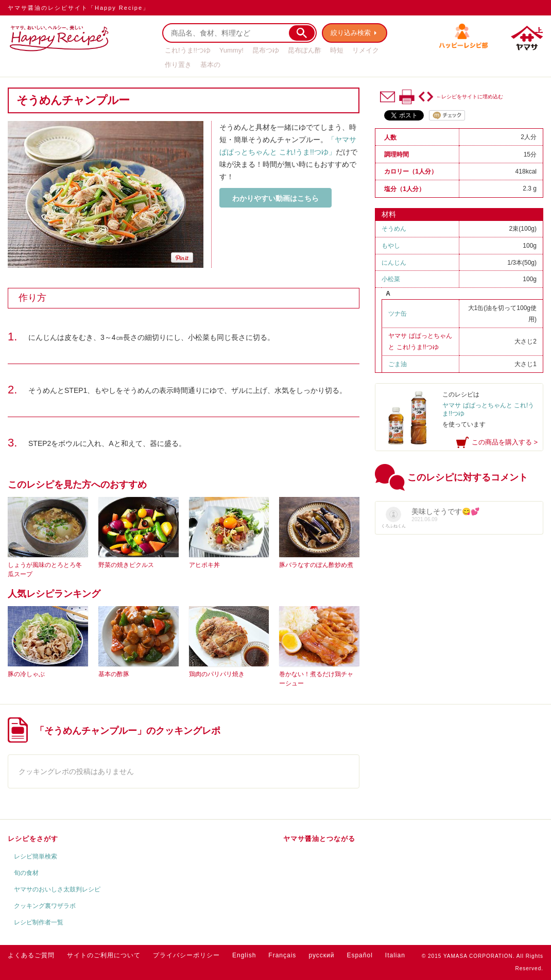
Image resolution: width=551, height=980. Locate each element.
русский (321, 955)
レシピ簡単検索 (36, 856)
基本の (210, 65)
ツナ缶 (398, 314)
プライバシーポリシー (186, 955)
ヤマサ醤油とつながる (319, 839)
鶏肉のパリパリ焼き (217, 674)
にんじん (394, 263)
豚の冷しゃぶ (26, 674)
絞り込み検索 (351, 33)
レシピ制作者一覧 (39, 922)
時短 (337, 50)
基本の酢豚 (114, 674)
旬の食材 (26, 873)
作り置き (178, 65)
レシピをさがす (33, 839)
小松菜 (391, 279)
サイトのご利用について (104, 955)
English (244, 955)
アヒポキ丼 (204, 565)
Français (282, 955)
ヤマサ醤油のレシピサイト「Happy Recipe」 (79, 8)
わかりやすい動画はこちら (275, 198)
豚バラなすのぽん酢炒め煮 (316, 565)
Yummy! (231, 50)
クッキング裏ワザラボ (45, 906)
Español (359, 955)
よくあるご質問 (31, 955)
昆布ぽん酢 (305, 50)
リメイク (366, 50)
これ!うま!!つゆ (188, 50)
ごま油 (398, 364)
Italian (395, 955)
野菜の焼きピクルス (126, 565)
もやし (391, 246)
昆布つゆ (266, 50)
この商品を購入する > (505, 442)
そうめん (394, 229)
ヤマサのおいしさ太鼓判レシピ (57, 889)
